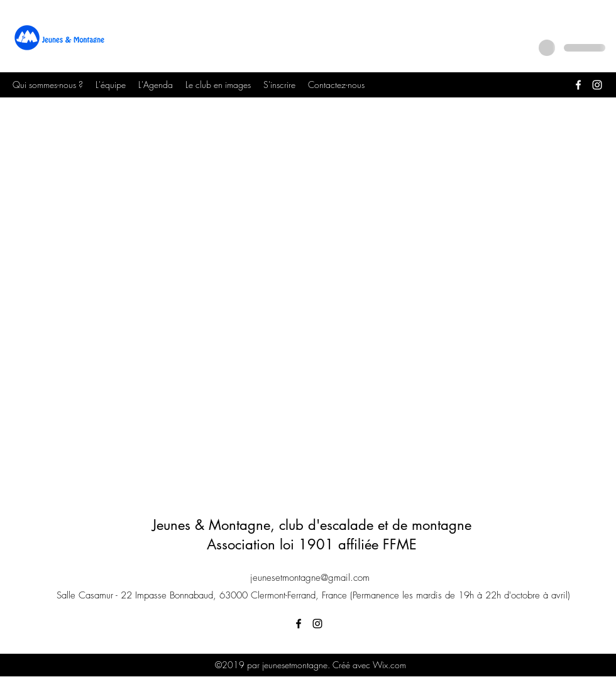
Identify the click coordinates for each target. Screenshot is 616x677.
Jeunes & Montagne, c (219, 525)
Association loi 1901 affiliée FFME (312, 544)
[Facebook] (578, 85)
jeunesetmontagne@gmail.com (310, 578)
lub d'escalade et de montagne (378, 525)
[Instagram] (597, 85)
